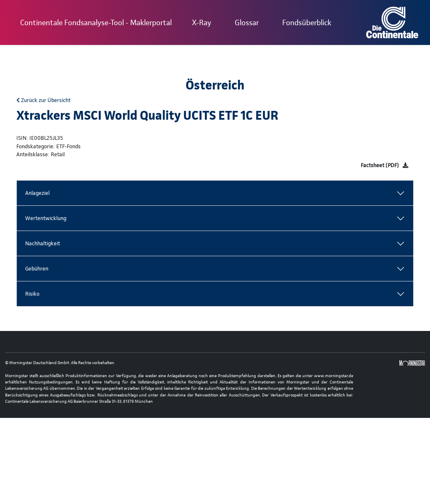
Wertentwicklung (46, 218)
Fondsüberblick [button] (307, 22)
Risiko (32, 294)
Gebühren (37, 269)
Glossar (247, 22)
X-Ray (202, 22)
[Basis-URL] (392, 22)
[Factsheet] (384, 165)
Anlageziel (37, 193)
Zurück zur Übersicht (43, 100)
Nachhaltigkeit (43, 243)
